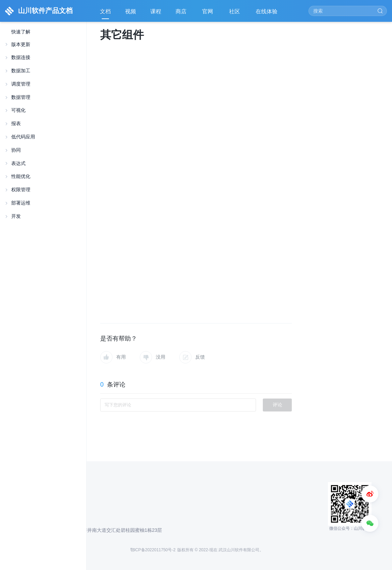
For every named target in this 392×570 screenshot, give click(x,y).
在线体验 (267, 14)
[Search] (348, 11)
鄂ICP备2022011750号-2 (153, 550)
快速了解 (21, 32)
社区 (235, 14)
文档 (105, 11)
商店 (182, 14)
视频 (131, 11)
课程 (156, 11)
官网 (208, 14)
